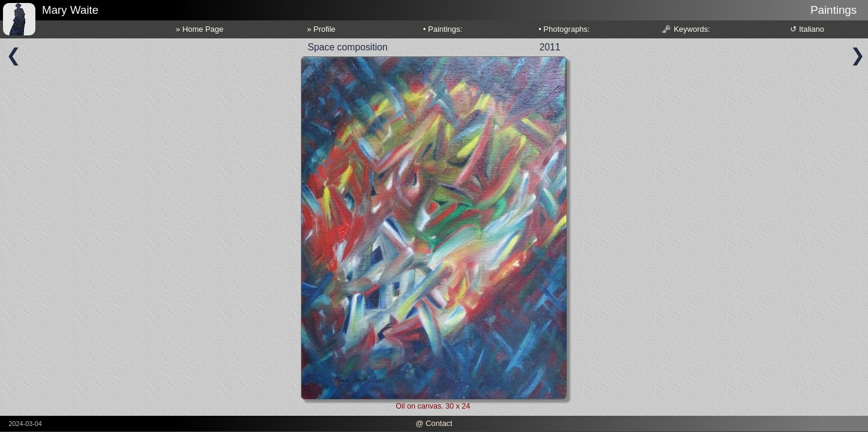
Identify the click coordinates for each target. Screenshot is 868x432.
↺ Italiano (807, 29)
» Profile (321, 29)
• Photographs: (564, 29)
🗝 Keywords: (685, 29)
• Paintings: (443, 29)
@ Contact (434, 423)
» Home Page (200, 29)
